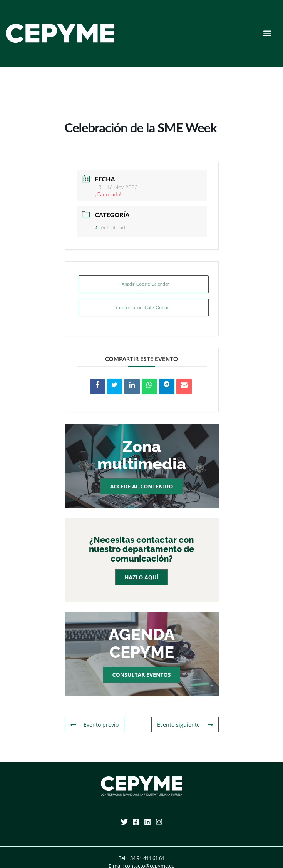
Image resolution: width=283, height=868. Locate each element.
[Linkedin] (147, 822)
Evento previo (95, 725)
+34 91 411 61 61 (146, 858)
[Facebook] (136, 822)
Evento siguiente (185, 725)
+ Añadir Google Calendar (143, 284)
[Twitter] (124, 822)
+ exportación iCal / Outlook (143, 307)
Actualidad (110, 227)
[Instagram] (159, 822)
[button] (267, 33)
